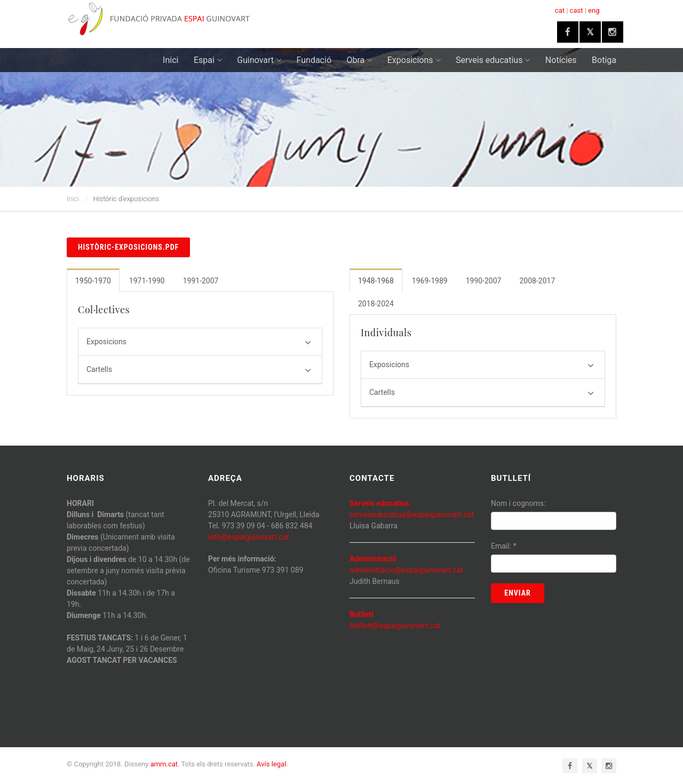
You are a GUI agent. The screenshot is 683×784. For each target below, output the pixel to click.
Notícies (561, 60)
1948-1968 (376, 281)
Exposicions (414, 60)
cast (577, 10)
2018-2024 (376, 304)
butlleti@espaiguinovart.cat (395, 625)
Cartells (199, 370)
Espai (208, 60)
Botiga (604, 60)
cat (560, 10)
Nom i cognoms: (518, 503)
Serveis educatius (493, 60)
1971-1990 (147, 281)
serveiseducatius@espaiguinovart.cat (412, 514)
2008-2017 (537, 281)
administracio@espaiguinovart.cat (406, 570)
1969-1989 (430, 281)
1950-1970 (93, 281)
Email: (504, 546)
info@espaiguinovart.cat (249, 537)
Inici (170, 60)
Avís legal (271, 764)
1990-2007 (484, 281)
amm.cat (164, 764)
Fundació (314, 60)
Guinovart (259, 60)
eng (594, 10)
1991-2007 (201, 281)
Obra (360, 60)
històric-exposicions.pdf (128, 247)
